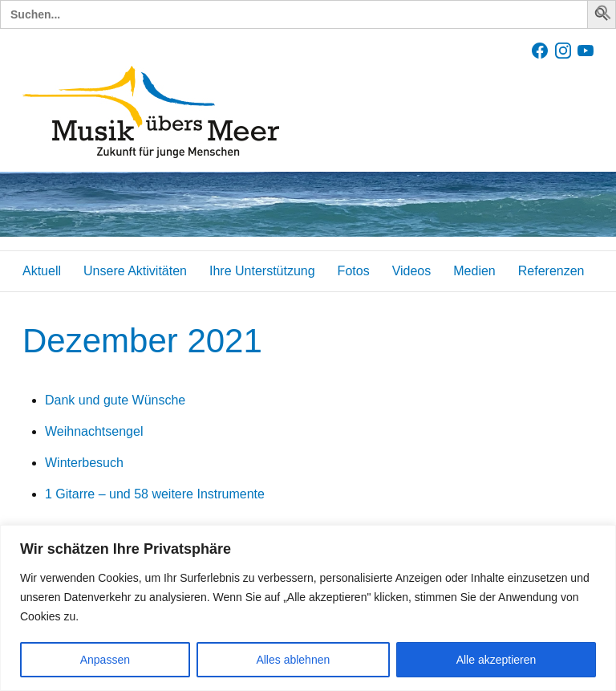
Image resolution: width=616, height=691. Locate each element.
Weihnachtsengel (94, 431)
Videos (412, 271)
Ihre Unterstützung (262, 271)
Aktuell (42, 271)
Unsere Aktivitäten (135, 271)
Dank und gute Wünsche (115, 400)
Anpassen (105, 660)
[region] (308, 608)
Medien (474, 271)
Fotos (354, 271)
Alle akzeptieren (496, 660)
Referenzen (551, 271)
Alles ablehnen (293, 660)
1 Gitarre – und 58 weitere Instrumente (155, 494)
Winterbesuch (84, 463)
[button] (604, 16)
